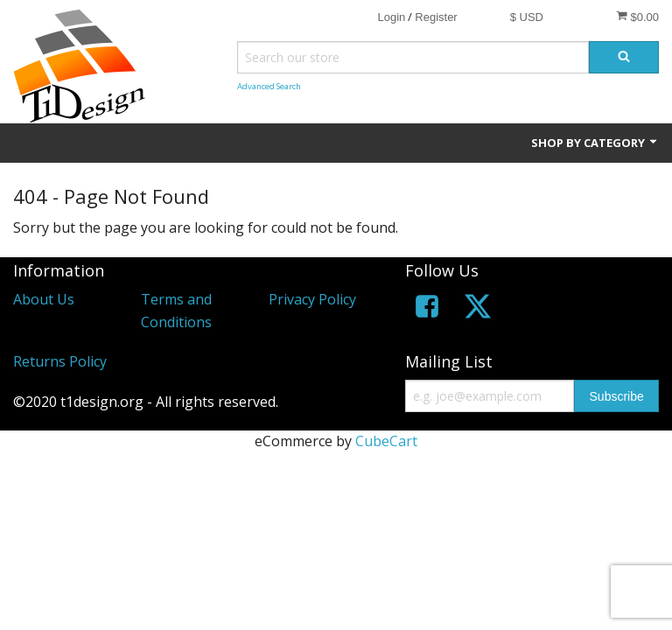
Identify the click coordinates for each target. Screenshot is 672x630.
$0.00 (637, 17)
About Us (44, 299)
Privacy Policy (312, 299)
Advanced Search (269, 86)
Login (391, 17)
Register (436, 17)
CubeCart (386, 441)
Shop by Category (595, 143)
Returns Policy (60, 361)
